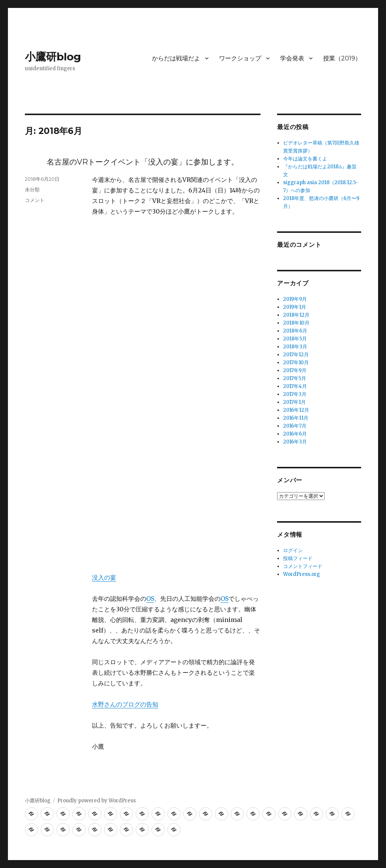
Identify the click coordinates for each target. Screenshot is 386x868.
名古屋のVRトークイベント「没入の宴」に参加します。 (143, 162)
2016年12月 (296, 410)
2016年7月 (295, 426)
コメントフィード (303, 566)
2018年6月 (295, 331)
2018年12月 (296, 315)
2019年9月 (295, 299)
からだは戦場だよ (176, 58)
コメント (35, 200)
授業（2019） (342, 58)
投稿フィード (298, 558)
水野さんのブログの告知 (125, 704)
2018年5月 (295, 339)
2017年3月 (295, 394)
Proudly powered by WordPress (96, 801)
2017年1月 (294, 402)
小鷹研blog (53, 57)
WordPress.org (302, 574)
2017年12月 (296, 355)
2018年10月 (296, 323)
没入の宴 (104, 577)
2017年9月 (295, 370)
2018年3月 (295, 347)
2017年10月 (296, 362)
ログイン (293, 550)
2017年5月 (295, 378)
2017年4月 (295, 386)
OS (150, 599)
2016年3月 (295, 442)
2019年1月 (295, 307)
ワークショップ (240, 58)
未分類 (32, 189)
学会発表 (292, 58)
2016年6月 (295, 434)
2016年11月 (296, 418)
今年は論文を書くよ (305, 159)
